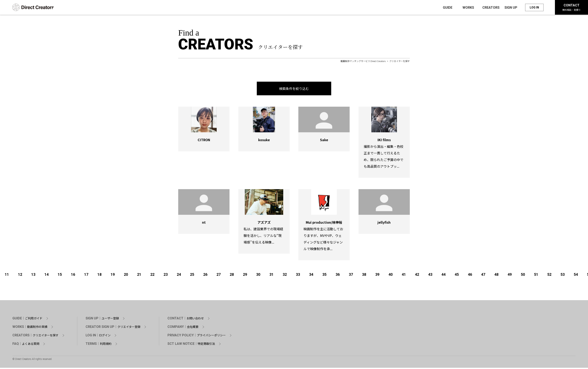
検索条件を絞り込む (294, 90)
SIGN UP (102, 320)
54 (576, 276)
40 (391, 276)
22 (152, 276)
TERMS (99, 345)
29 (245, 276)
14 (47, 276)
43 (430, 276)
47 (483, 276)
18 (99, 276)
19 (113, 276)
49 (510, 276)
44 (443, 276)
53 (563, 276)
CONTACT (571, 8)
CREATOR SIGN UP (113, 328)
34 (311, 276)
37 (351, 276)
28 (232, 276)
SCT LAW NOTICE (191, 345)
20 (126, 276)
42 (417, 276)
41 (404, 276)
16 (73, 276)
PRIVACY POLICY (197, 337)
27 (219, 276)
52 (549, 276)
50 (523, 276)
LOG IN (534, 8)
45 (457, 276)
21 (139, 276)
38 (364, 276)
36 (338, 276)
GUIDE (27, 320)
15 (60, 276)
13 (33, 276)
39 (377, 276)
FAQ (26, 345)
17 (86, 276)
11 (7, 276)
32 (285, 276)
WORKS (30, 328)
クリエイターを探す (400, 62)
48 (496, 276)
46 (470, 276)
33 (298, 276)
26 (205, 276)
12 (20, 276)
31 (271, 276)
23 (166, 276)
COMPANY (183, 328)
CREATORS (35, 337)
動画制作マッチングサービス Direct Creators (363, 62)
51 (536, 276)
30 (258, 276)
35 (324, 276)
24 (179, 276)
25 (192, 276)
